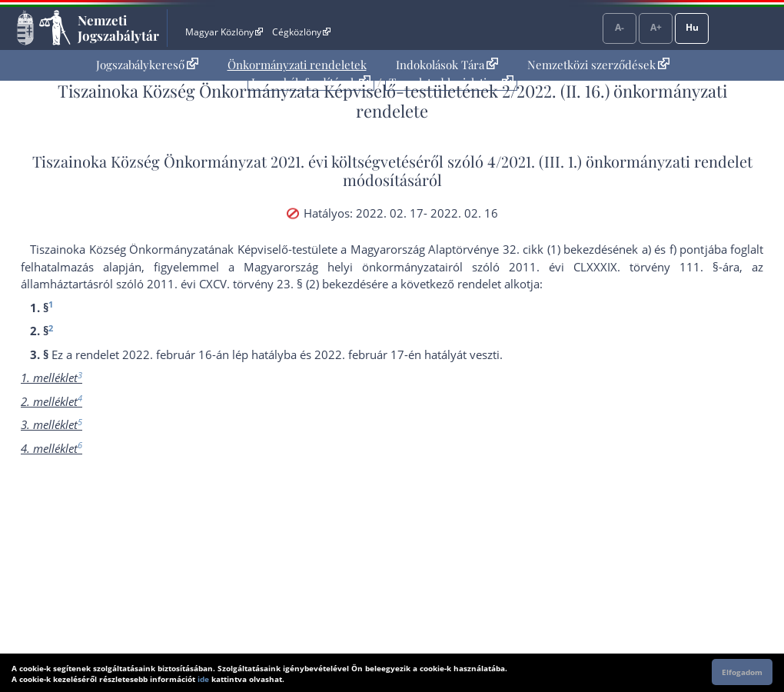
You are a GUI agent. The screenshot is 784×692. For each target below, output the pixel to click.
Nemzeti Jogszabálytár (118, 28)
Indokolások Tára (447, 65)
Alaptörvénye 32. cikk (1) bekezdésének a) (540, 249)
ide (203, 679)
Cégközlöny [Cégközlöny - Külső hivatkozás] (301, 32)
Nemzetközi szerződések (598, 65)
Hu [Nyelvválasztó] (692, 27)
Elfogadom (742, 672)
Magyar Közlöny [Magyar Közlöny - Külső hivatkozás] (224, 32)
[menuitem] (147, 65)
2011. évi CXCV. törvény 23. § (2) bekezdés (259, 284)
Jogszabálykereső (147, 65)
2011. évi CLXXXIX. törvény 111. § (614, 267)
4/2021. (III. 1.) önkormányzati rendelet (620, 161)
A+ (656, 27)
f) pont (687, 249)
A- (620, 27)
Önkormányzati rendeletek (297, 65)
